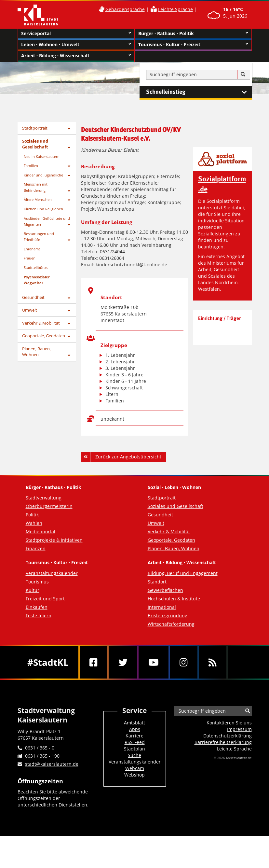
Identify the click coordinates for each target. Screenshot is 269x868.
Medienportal (40, 532)
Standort (157, 582)
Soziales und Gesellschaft (35, 144)
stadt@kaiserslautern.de (52, 764)
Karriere (134, 736)
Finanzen (36, 548)
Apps (135, 729)
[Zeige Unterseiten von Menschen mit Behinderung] (69, 191)
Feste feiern (39, 616)
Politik (32, 515)
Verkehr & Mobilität (41, 323)
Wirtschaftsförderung (171, 624)
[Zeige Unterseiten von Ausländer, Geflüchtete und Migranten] (69, 225)
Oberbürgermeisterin (49, 506)
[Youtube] (154, 662)
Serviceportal (76, 34)
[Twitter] (123, 662)
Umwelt (30, 310)
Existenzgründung (168, 616)
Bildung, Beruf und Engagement (183, 573)
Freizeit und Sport (45, 599)
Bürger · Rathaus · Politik (193, 34)
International (162, 607)
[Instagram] (184, 662)
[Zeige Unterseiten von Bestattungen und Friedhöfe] (69, 240)
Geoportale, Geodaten (44, 336)
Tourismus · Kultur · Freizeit (193, 45)
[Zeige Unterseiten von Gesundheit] (69, 298)
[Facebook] (94, 662)
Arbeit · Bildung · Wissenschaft (76, 56)
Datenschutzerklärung (228, 736)
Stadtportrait (35, 128)
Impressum (239, 729)
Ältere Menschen (38, 199)
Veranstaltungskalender (52, 573)
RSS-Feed (135, 742)
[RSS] (213, 662)
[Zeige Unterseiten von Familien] (69, 166)
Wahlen (34, 523)
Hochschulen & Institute (174, 599)
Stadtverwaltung (44, 498)
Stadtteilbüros (36, 267)
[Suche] (243, 75)
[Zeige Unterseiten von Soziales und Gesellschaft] (69, 148)
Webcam (135, 768)
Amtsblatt (134, 723)
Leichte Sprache (175, 9)
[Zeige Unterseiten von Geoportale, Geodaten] (69, 336)
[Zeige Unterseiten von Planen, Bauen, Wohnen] (69, 355)
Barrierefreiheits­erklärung (223, 742)
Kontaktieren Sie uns (229, 723)
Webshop (134, 775)
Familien (31, 166)
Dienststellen (73, 805)
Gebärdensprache (125, 9)
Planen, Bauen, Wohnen (36, 352)
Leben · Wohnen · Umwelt (76, 45)
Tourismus (37, 582)
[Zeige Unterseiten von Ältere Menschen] (69, 200)
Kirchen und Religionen (43, 209)
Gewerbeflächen (165, 590)
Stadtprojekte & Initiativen (54, 540)
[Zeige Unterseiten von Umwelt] (69, 311)
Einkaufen (37, 607)
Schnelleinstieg (199, 92)
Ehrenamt (32, 249)
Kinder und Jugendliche (43, 175)
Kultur (33, 590)
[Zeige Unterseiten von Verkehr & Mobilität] (69, 324)
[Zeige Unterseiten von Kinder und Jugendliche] (69, 176)
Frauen (30, 258)
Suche (134, 755)
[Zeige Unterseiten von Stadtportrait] (69, 129)
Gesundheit (33, 297)
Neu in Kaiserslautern (42, 156)
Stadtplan (134, 749)
